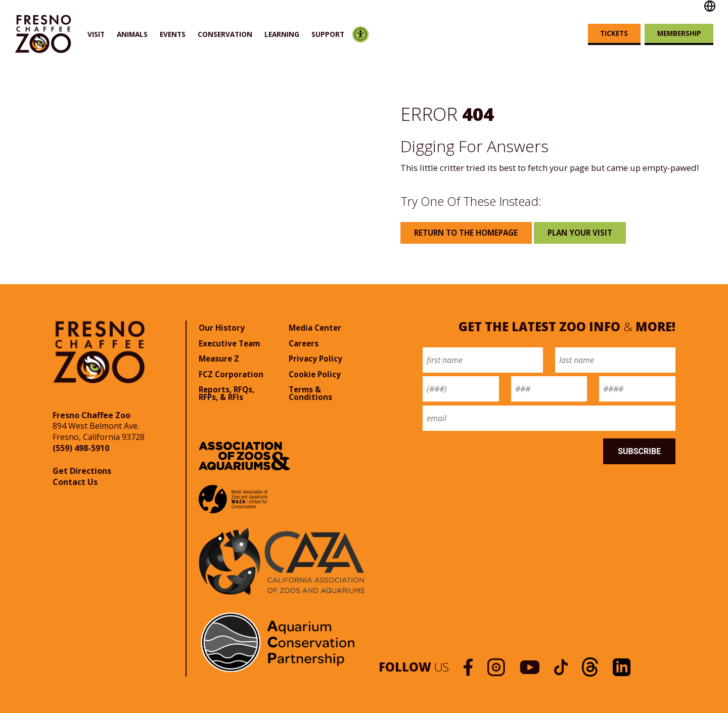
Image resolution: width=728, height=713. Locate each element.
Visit (96, 34)
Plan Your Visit (580, 233)
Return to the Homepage (466, 233)
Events (173, 34)
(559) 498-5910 (81, 448)
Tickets (614, 33)
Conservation (225, 34)
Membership (679, 33)
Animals (132, 34)
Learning (282, 34)
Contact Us (75, 482)
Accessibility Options (360, 34)
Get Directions (82, 471)
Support (328, 34)
